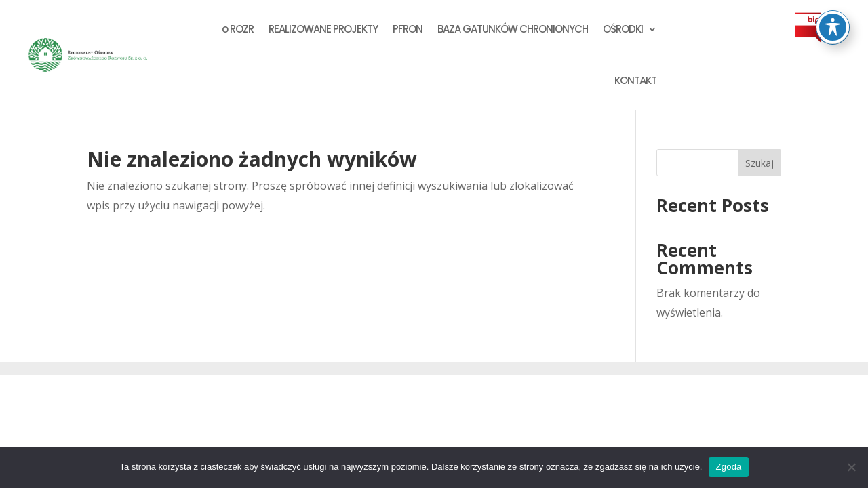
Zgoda (728, 467)
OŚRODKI (623, 29)
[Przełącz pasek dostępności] (833, 27)
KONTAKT (635, 80)
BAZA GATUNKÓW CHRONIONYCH (513, 29)
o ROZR (238, 29)
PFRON (408, 29)
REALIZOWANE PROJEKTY (323, 29)
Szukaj (759, 163)
